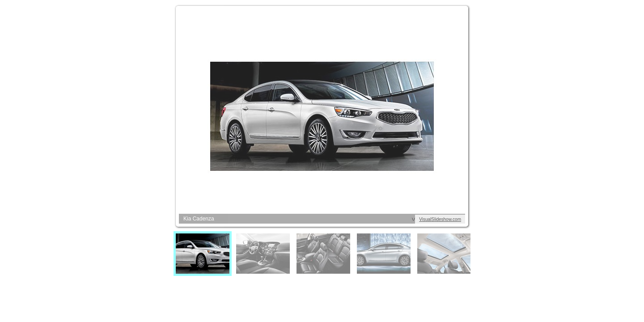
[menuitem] (203, 254)
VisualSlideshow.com (440, 219)
